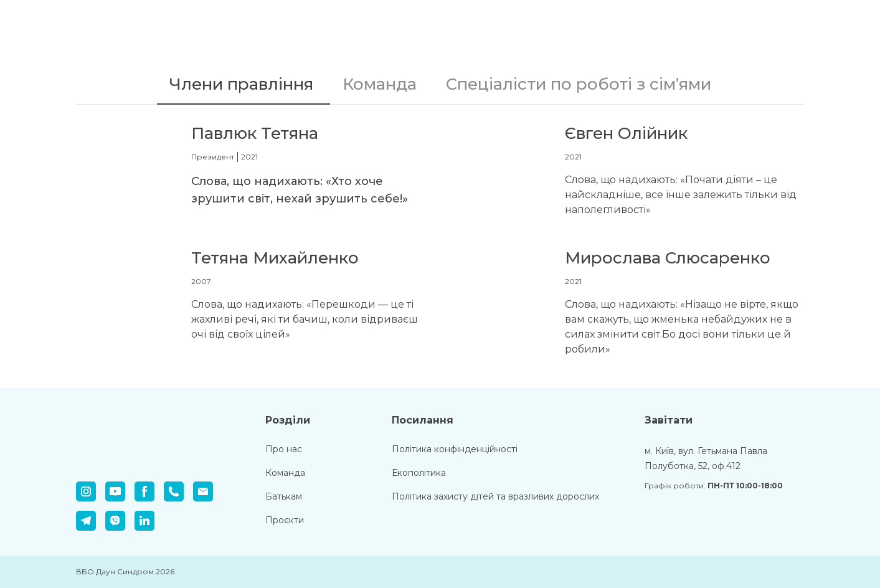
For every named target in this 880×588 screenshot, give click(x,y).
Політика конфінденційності (455, 449)
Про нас (284, 449)
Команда (285, 473)
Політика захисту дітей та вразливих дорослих (495, 496)
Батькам (284, 496)
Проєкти (285, 520)
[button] (244, 85)
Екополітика (419, 473)
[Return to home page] (148, 26)
